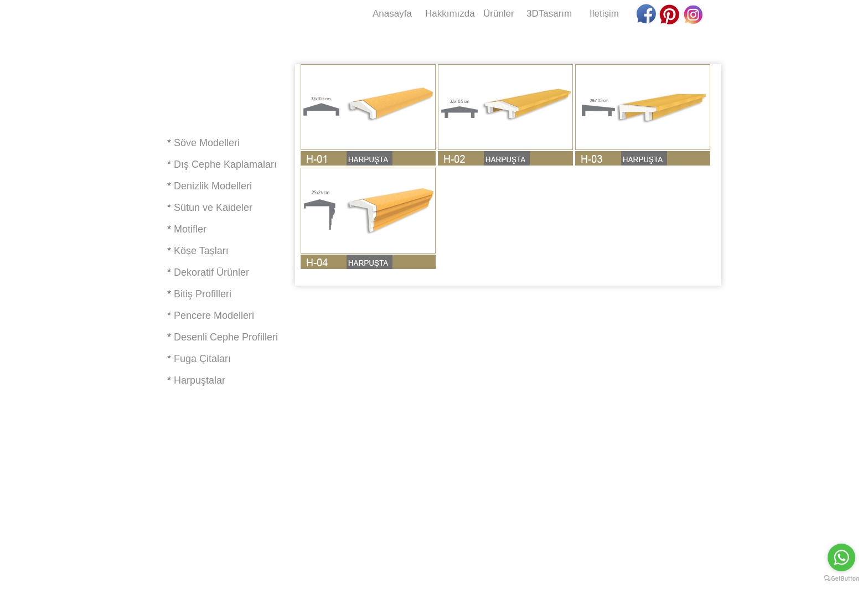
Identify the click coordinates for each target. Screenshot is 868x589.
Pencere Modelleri (214, 316)
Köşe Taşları (201, 251)
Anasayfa (392, 14)
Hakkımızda (450, 14)
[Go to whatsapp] (841, 557)
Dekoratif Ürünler (211, 272)
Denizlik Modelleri (213, 186)
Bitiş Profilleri (203, 294)
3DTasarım (549, 14)
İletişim (604, 14)
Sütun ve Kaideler (213, 208)
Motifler (190, 229)
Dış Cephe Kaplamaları (225, 164)
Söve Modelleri (207, 143)
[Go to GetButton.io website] (841, 578)
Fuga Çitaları (202, 359)
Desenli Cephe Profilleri (226, 337)
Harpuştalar (200, 380)
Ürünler (499, 14)
